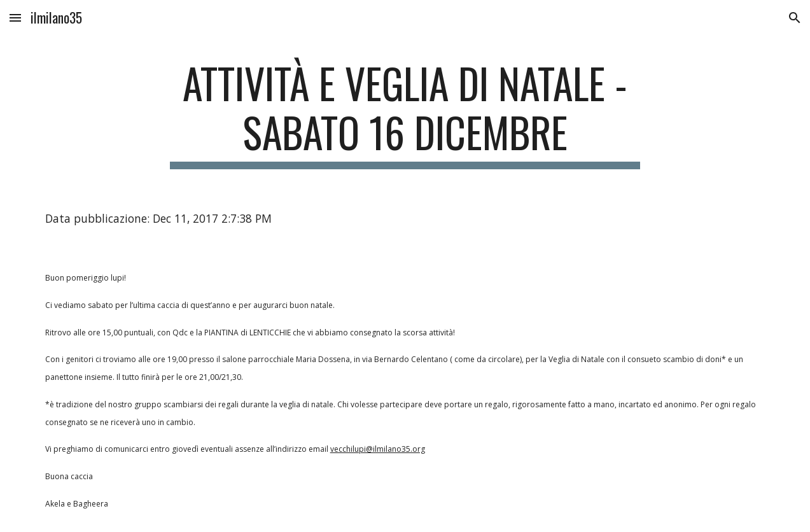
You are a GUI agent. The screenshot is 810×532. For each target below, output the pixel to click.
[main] (405, 114)
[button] (15, 17)
